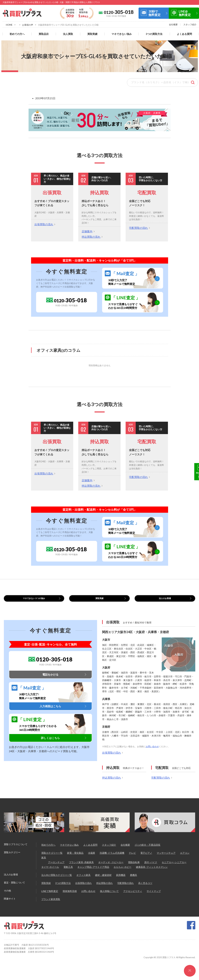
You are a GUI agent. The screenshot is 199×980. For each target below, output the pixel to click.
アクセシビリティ (133, 895)
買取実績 (92, 34)
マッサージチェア (166, 857)
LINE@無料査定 (185, 13)
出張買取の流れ (44, 224)
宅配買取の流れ (138, 228)
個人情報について (109, 895)
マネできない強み (122, 34)
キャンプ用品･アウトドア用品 (93, 871)
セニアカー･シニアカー (174, 866)
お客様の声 (28, 25)
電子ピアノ (146, 857)
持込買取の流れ (91, 237)
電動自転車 (134, 866)
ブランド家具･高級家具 (81, 866)
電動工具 (68, 871)
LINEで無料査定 (50, 895)
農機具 (134, 879)
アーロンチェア (56, 866)
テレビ (132, 857)
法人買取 (68, 34)
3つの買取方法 (154, 34)
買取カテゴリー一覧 (52, 857)
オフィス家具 (83, 879)
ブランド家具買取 (51, 903)
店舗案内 (87, 231)
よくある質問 (184, 34)
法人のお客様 (165, 600)
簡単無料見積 (70, 895)
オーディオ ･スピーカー (111, 866)
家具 (44, 862)
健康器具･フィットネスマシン (152, 871)
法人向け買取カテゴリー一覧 (57, 879)
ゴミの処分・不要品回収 (147, 849)
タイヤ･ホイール (50, 871)
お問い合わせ (152, 750)
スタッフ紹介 (190, 24)
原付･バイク (151, 866)
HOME (9, 25)
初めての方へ (17, 34)
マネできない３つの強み (34, 600)
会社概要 (173, 24)
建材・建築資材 (103, 879)
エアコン (185, 857)
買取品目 (44, 34)
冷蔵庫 (92, 857)
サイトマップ (154, 895)
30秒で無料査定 (154, 13)
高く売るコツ (145, 887)
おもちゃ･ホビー (123, 871)
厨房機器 (121, 879)
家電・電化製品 (75, 857)
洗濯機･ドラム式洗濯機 (112, 857)
